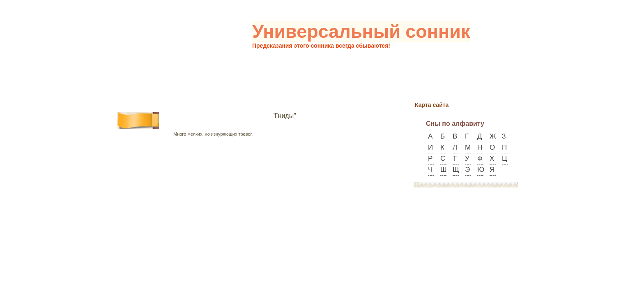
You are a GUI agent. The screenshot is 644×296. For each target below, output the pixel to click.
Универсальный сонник (361, 31)
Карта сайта (432, 105)
